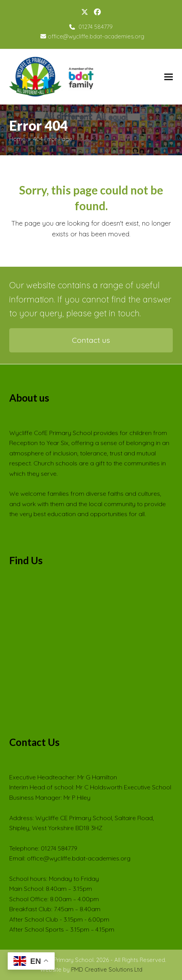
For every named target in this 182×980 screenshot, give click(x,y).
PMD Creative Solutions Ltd (107, 969)
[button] (169, 77)
